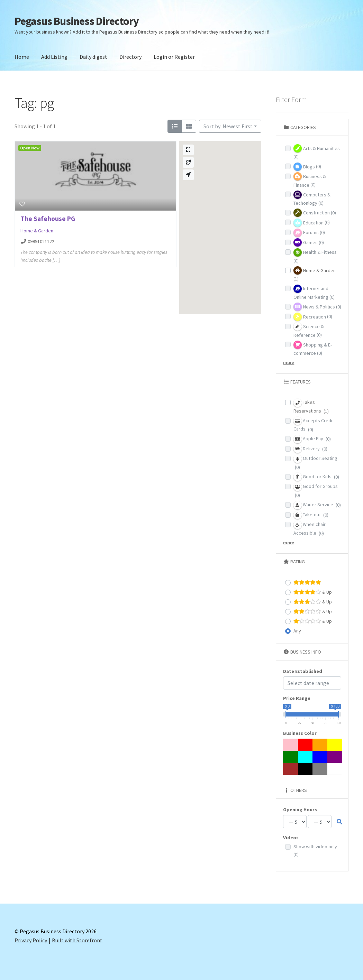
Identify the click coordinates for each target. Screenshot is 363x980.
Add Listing (54, 57)
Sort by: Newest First (228, 126)
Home (22, 57)
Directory (130, 57)
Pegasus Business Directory (77, 21)
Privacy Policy (31, 940)
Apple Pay (312, 439)
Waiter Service (317, 505)
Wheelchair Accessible (310, 529)
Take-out (311, 515)
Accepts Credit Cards (314, 424)
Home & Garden (37, 231)
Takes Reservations (311, 406)
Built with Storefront (77, 940)
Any (297, 631)
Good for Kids (316, 477)
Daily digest (93, 57)
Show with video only (315, 850)
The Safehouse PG (48, 219)
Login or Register (174, 57)
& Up (313, 592)
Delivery (310, 449)
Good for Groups (316, 491)
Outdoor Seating (315, 463)
